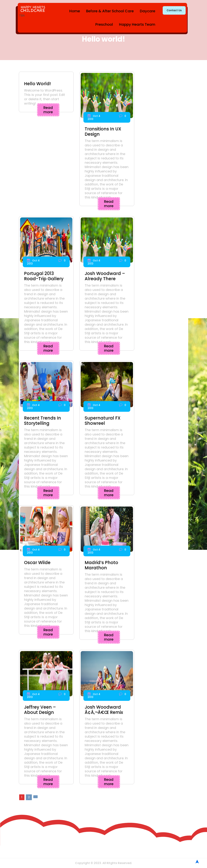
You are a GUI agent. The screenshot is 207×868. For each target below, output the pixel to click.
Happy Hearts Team (137, 24)
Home (75, 11)
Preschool (104, 24)
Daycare (148, 11)
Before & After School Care (110, 11)
